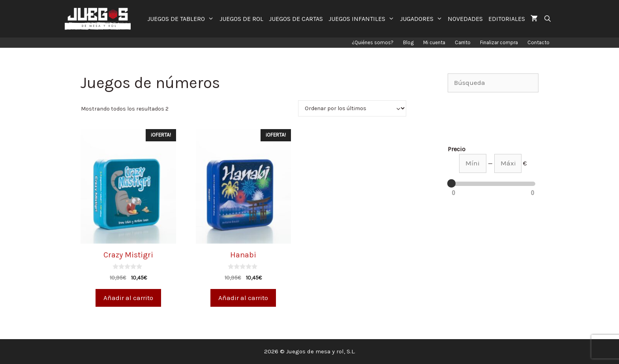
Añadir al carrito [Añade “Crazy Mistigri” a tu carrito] (128, 298)
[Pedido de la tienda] (352, 108)
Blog (408, 42)
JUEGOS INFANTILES (363, 19)
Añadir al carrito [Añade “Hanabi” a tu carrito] (243, 298)
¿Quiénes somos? (373, 42)
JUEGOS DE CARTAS (296, 19)
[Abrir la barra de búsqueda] (547, 19)
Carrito (463, 42)
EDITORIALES (507, 19)
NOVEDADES (465, 19)
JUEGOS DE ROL (241, 19)
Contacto (538, 42)
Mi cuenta (434, 42)
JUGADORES (423, 19)
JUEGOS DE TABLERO (182, 19)
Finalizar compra (499, 42)
